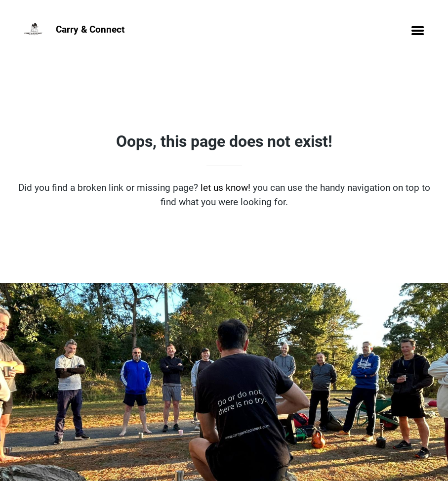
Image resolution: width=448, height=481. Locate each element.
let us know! (225, 188)
